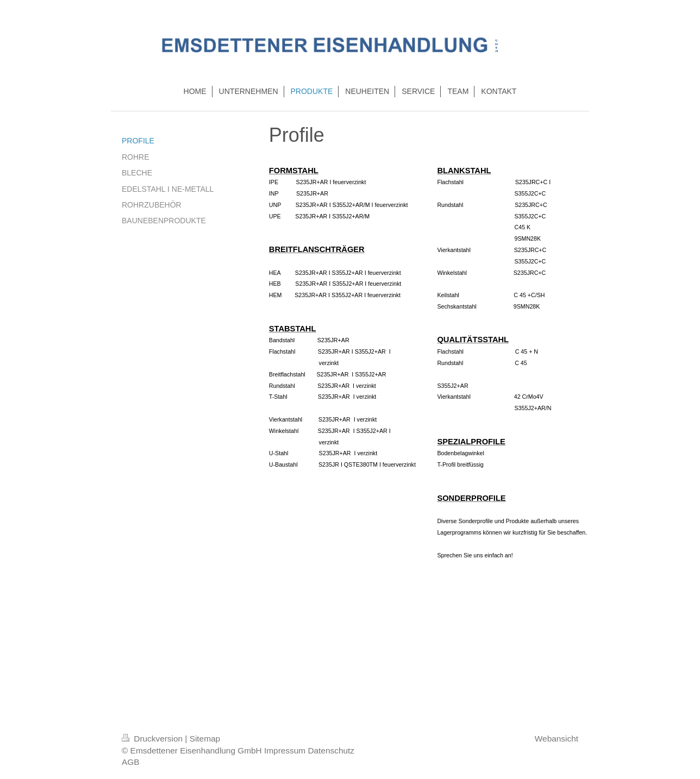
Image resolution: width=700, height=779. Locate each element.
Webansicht (557, 739)
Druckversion (153, 739)
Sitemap (205, 739)
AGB (131, 762)
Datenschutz (331, 750)
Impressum (285, 750)
